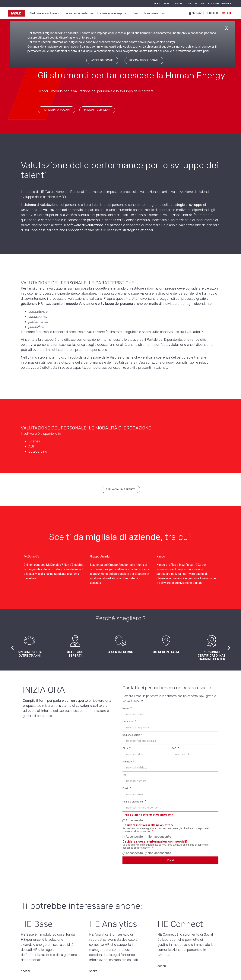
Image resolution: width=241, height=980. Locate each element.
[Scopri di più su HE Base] (25, 972)
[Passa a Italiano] (229, 13)
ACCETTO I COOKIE (102, 60)
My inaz (195, 13)
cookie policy (165, 42)
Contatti (212, 13)
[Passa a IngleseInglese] (224, 13)
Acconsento (134, 820)
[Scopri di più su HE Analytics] (94, 972)
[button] (12, 648)
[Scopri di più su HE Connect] (162, 967)
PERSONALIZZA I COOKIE (144, 60)
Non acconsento (159, 837)
